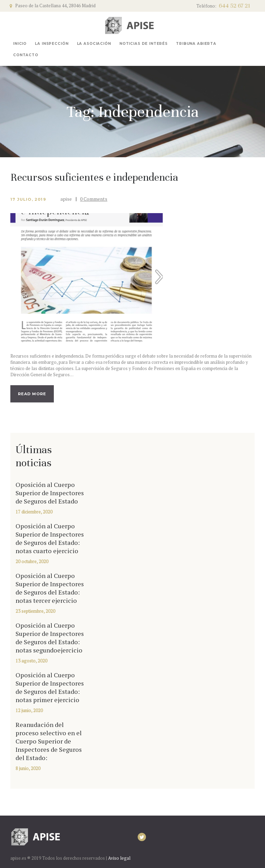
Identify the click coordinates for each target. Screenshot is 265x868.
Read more (32, 394)
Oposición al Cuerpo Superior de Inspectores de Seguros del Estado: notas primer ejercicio (50, 687)
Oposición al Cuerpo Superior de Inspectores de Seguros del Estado (50, 493)
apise (67, 199)
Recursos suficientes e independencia (94, 177)
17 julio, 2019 (28, 199)
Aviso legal (119, 858)
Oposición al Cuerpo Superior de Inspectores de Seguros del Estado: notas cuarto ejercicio (50, 538)
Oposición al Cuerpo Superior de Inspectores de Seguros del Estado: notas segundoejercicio (50, 638)
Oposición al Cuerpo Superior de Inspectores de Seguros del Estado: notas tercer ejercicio (50, 588)
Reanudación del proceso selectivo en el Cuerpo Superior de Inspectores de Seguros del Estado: (49, 741)
